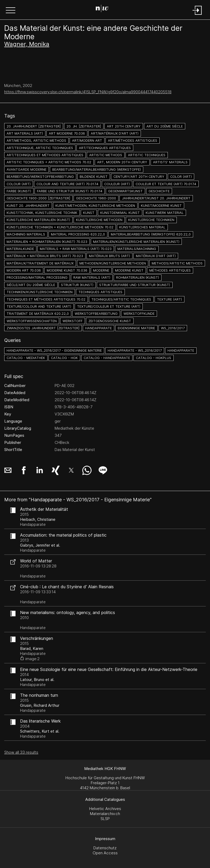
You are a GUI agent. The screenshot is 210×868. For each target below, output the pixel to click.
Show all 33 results (21, 752)
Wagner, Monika (27, 44)
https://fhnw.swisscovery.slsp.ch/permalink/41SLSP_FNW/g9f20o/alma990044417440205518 (88, 92)
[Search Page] (104, 9)
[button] (11, 11)
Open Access (105, 853)
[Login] (197, 15)
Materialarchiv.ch (105, 814)
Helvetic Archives (105, 809)
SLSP (105, 819)
